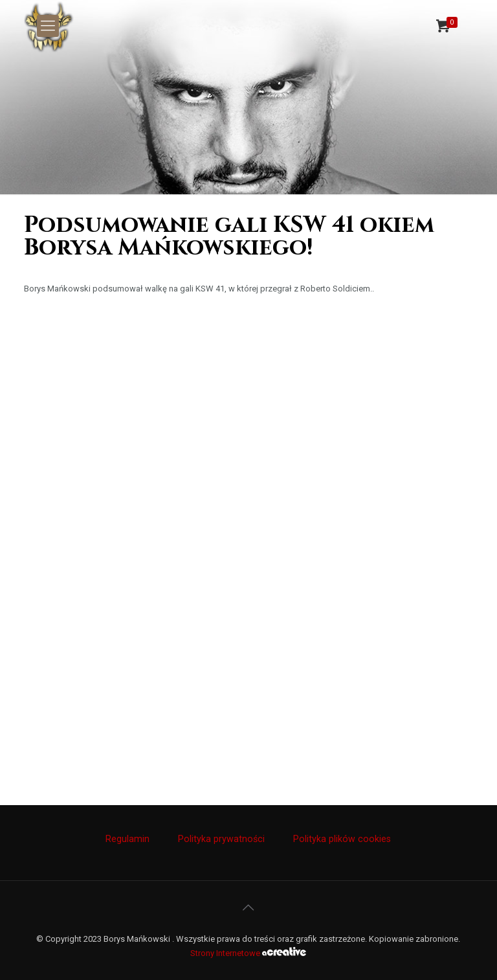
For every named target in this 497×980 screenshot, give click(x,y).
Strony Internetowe (248, 953)
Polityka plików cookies (342, 839)
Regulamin (127, 839)
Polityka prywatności (221, 839)
